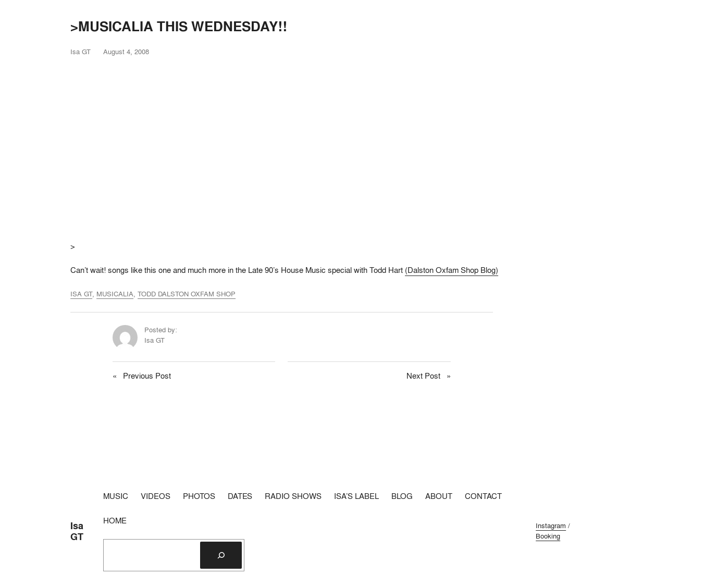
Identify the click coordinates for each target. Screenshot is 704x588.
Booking (548, 536)
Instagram (551, 526)
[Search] (221, 555)
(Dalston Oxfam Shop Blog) (452, 270)
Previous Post (147, 376)
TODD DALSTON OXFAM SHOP (187, 294)
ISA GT (81, 294)
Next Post (423, 376)
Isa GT (77, 531)
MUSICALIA (115, 294)
